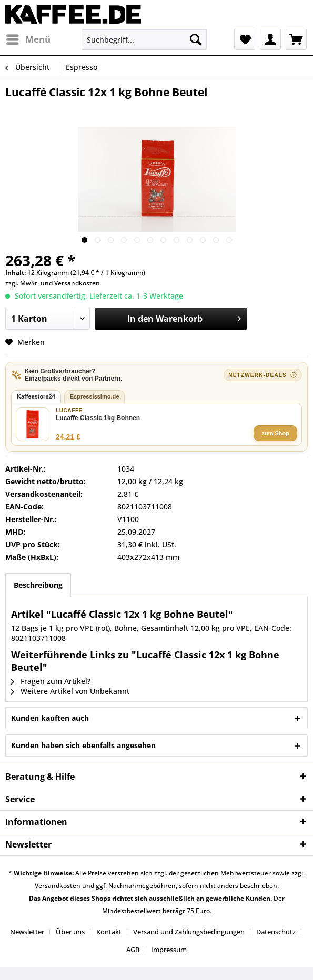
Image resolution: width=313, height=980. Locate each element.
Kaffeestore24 (36, 396)
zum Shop (275, 433)
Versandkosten (77, 283)
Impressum (169, 950)
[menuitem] (28, 39)
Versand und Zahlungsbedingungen (189, 932)
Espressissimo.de (95, 396)
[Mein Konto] (270, 39)
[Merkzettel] (245, 39)
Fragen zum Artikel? (51, 681)
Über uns (70, 932)
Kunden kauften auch (50, 718)
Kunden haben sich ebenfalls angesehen (83, 745)
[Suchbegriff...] (144, 39)
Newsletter (27, 932)
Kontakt (109, 932)
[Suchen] (196, 39)
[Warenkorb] (296, 39)
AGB (133, 950)
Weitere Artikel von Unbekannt (70, 691)
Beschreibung (38, 585)
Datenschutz (276, 932)
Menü (28, 38)
